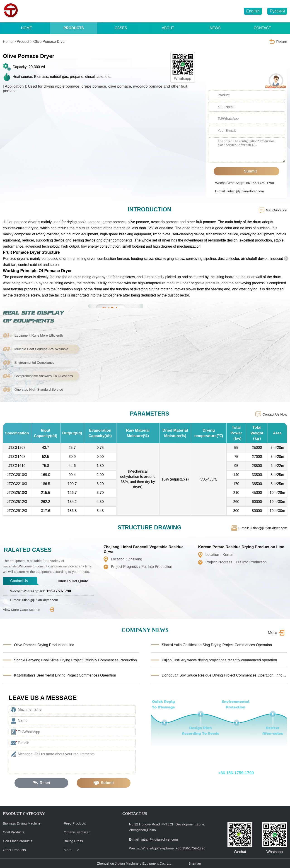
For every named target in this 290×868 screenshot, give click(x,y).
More (272, 633)
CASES (121, 28)
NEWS (215, 28)
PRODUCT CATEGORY (24, 814)
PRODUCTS (74, 28)
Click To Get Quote (76, 581)
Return (282, 42)
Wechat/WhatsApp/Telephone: (211, 773)
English (253, 11)
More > (72, 850)
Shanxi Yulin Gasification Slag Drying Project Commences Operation (217, 645)
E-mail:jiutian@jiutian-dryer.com (34, 600)
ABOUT (168, 28)
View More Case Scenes (28, 610)
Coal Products (14, 832)
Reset (41, 783)
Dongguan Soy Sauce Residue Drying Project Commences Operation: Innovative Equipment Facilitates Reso (224, 675)
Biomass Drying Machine (22, 823)
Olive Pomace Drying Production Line (44, 645)
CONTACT (262, 28)
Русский (277, 11)
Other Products (14, 850)
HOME (27, 28)
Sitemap (195, 863)
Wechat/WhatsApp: (41, 591)
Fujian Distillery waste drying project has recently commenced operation (219, 660)
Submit (246, 171)
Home (8, 42)
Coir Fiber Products (18, 841)
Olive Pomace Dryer (50, 42)
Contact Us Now (275, 414)
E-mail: (153, 839)
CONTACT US (135, 814)
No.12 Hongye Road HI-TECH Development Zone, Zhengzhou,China (167, 827)
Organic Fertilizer (77, 832)
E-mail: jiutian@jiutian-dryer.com (240, 191)
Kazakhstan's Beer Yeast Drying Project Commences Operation (65, 675)
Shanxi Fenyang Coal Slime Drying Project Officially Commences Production (75, 660)
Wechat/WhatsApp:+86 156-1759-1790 (245, 183)
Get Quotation (277, 210)
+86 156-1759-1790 (170, 11)
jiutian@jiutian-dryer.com (216, 11)
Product (23, 42)
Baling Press (73, 841)
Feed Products (75, 823)
